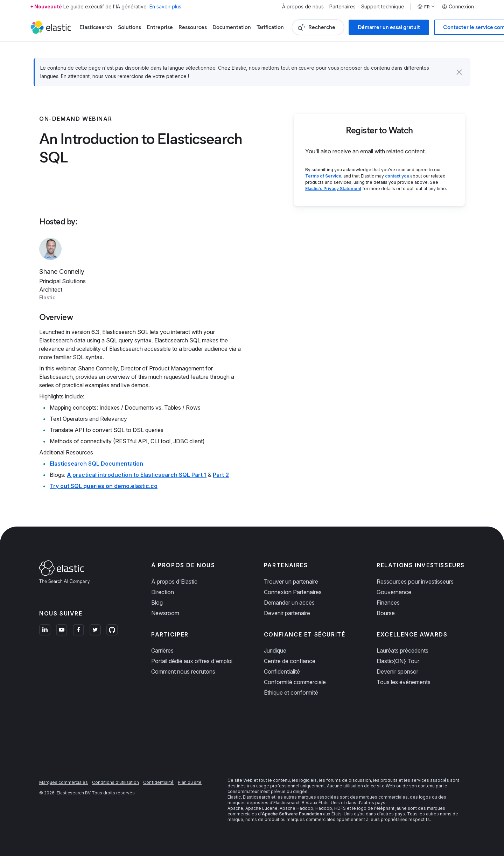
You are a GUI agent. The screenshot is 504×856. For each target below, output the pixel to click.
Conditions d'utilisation (115, 782)
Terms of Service (323, 176)
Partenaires (342, 7)
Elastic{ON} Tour (398, 661)
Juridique (275, 650)
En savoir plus (165, 6)
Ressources (193, 27)
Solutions (129, 27)
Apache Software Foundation (292, 814)
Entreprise (160, 27)
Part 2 (221, 475)
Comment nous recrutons (183, 671)
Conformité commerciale (295, 682)
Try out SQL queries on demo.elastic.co (104, 486)
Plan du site (190, 782)
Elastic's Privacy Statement (333, 189)
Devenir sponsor (397, 671)
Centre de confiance (290, 661)
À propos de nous (303, 7)
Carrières (162, 650)
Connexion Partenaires (293, 592)
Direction (163, 592)
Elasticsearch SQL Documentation (96, 464)
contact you (397, 176)
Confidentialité (282, 671)
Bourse (386, 613)
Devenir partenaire (287, 613)
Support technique (383, 7)
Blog (157, 603)
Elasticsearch (96, 27)
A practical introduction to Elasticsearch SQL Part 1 (137, 475)
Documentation (232, 27)
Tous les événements (404, 682)
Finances (388, 603)
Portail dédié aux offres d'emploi (192, 661)
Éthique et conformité (291, 693)
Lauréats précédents (402, 650)
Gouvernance (394, 592)
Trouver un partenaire (291, 582)
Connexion (458, 7)
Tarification (270, 27)
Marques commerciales (64, 782)
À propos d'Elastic (174, 582)
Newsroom (165, 613)
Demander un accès (289, 603)
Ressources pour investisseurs (415, 582)
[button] (459, 72)
